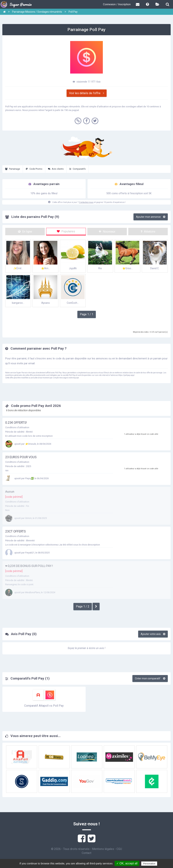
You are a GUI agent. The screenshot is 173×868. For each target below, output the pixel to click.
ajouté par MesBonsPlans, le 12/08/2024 (30, 592)
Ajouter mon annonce (151, 217)
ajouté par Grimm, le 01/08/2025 (26, 518)
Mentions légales (103, 849)
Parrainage (13, 169)
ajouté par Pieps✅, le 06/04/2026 (27, 478)
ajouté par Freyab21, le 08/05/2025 (27, 553)
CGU (119, 849)
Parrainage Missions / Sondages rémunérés (37, 12)
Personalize (149, 864)
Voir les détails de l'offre (87, 93)
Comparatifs (77, 169)
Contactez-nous (86, 202)
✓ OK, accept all (127, 863)
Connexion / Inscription (117, 4)
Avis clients (56, 169)
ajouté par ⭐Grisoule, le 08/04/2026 (28, 444)
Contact (86, 853)
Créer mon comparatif (150, 678)
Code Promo (34, 169)
